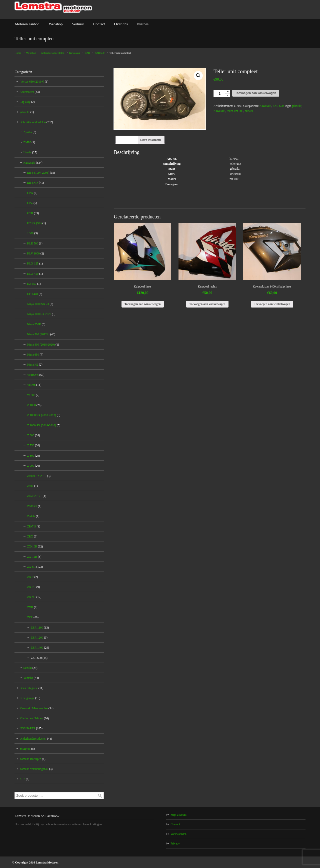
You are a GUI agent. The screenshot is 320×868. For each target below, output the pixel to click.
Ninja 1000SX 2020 (41, 314)
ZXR (32, 607)
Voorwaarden (178, 834)
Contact (175, 824)
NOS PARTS (31, 728)
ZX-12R (34, 557)
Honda (30, 152)
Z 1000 (34, 405)
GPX (32, 193)
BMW (29, 142)
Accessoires (29, 92)
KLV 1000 (35, 253)
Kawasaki (75, 53)
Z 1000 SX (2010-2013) (44, 415)
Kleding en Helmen (34, 718)
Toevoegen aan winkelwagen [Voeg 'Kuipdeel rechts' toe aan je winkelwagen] (207, 304)
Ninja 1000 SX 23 (40, 304)
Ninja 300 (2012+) (41, 334)
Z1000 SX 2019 (39, 476)
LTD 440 (34, 294)
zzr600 (249, 111)
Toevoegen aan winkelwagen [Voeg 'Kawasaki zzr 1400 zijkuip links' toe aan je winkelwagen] (272, 304)
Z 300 (33, 435)
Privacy (175, 843)
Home (18, 53)
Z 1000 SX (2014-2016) (44, 425)
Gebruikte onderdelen (53, 53)
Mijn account (178, 815)
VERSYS (36, 375)
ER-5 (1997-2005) (41, 173)
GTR (33, 213)
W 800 (33, 395)
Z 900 (33, 466)
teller (230, 111)
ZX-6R (35, 567)
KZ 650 (34, 284)
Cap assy (27, 102)
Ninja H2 (35, 365)
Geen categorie (31, 688)
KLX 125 (35, 263)
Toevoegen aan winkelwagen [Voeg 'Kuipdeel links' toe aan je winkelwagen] (143, 304)
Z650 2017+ (36, 496)
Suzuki (30, 668)
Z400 (32, 486)
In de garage (30, 698)
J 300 (32, 233)
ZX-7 (32, 577)
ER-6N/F (35, 183)
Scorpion (27, 749)
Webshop (31, 53)
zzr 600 (239, 111)
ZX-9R (34, 597)
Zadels (33, 516)
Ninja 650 (35, 355)
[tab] (127, 140)
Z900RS (34, 506)
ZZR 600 (100, 53)
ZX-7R (33, 587)
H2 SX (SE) (36, 223)
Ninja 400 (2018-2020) (43, 345)
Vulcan (34, 385)
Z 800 (33, 456)
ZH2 (24, 779)
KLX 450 (35, 274)
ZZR (87, 53)
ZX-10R (35, 546)
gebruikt (296, 106)
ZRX (32, 536)
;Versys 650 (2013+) (34, 82)
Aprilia (30, 132)
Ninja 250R (36, 324)
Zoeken (100, 796)
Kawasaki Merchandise (36, 708)
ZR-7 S (33, 526)
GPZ (32, 203)
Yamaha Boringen (32, 759)
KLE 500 (35, 243)
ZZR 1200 (39, 638)
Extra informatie (150, 140)
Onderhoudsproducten (36, 739)
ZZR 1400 (40, 648)
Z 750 (33, 445)
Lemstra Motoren (53, 7)
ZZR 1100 (40, 628)
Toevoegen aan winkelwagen (256, 93)
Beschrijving (127, 140)
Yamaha (31, 678)
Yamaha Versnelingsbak (36, 769)
